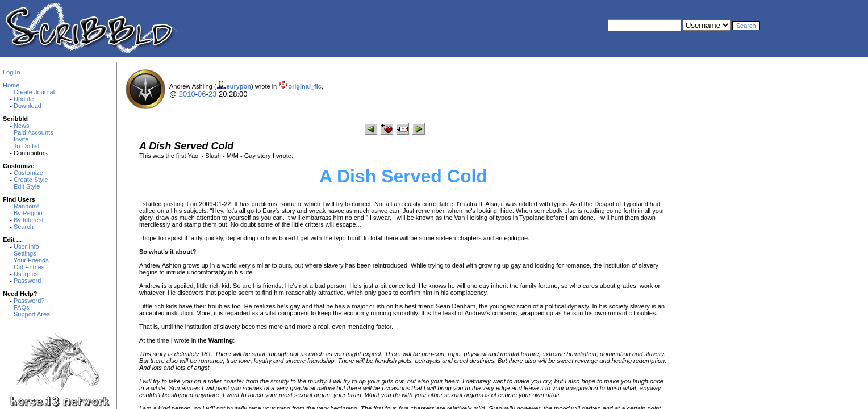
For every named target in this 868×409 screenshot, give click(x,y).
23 (212, 94)
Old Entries (29, 267)
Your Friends (31, 260)
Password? (29, 301)
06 (202, 94)
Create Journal (34, 92)
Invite (21, 139)
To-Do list (27, 146)
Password (27, 281)
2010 (187, 94)
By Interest (29, 220)
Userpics (26, 274)
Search (24, 227)
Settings (25, 253)
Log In (12, 72)
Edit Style (27, 186)
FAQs (22, 307)
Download (28, 106)
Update (24, 99)
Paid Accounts (34, 132)
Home (11, 85)
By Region (28, 213)
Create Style (31, 180)
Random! (26, 206)
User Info (26, 247)
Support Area (32, 314)
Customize (28, 173)
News (22, 126)
